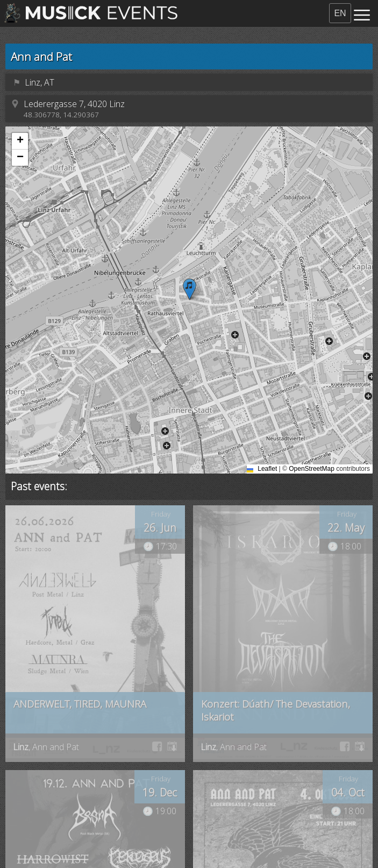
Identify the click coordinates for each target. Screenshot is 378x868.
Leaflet (263, 469)
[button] (190, 289)
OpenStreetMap (312, 469)
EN (340, 13)
